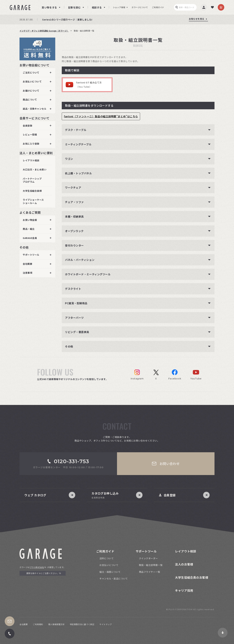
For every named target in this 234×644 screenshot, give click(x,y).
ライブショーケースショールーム (33, 201)
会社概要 (24, 624)
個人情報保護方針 (56, 624)
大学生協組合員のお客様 (192, 577)
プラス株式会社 (37, 567)
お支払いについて (109, 565)
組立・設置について (110, 572)
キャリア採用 (184, 590)
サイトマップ (106, 624)
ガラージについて (140, 7)
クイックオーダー (148, 558)
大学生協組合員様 (32, 191)
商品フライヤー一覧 (150, 572)
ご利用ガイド (158, 7)
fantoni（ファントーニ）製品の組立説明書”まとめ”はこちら (101, 116)
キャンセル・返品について (114, 578)
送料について (107, 558)
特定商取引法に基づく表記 (82, 624)
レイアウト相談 (31, 160)
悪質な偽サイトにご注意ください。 (43, 573)
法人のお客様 (184, 564)
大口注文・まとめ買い (35, 169)
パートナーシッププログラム (32, 180)
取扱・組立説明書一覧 (151, 565)
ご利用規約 (38, 624)
